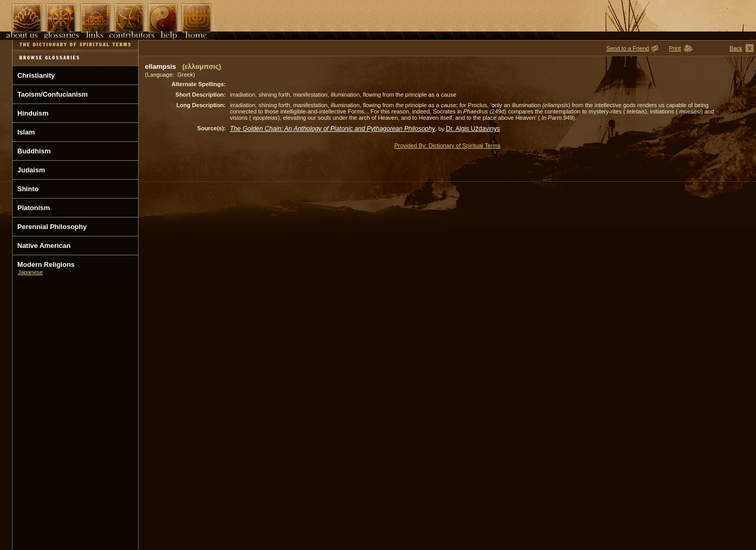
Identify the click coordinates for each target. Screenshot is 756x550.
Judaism (31, 170)
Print (675, 48)
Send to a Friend (628, 48)
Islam (26, 132)
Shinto (28, 189)
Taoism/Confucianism (52, 94)
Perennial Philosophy (52, 227)
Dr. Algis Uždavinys (473, 129)
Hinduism (33, 113)
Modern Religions (46, 264)
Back (736, 48)
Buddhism (34, 151)
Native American (44, 246)
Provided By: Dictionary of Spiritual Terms (447, 146)
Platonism (34, 208)
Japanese (30, 272)
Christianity (36, 75)
